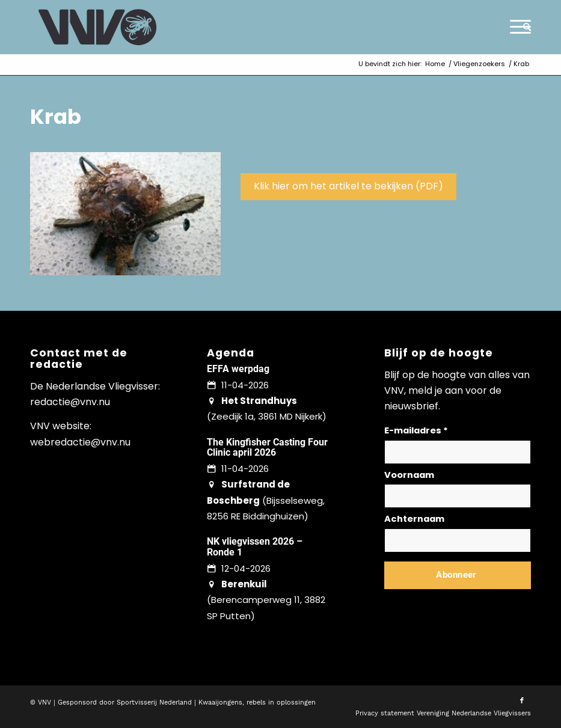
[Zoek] (524, 27)
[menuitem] (524, 27)
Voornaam (409, 475)
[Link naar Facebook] (522, 701)
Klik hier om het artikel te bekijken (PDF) (348, 186)
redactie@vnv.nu (70, 402)
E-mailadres (416, 430)
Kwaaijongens (220, 702)
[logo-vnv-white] (98, 27)
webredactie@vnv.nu (80, 442)
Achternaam (414, 519)
